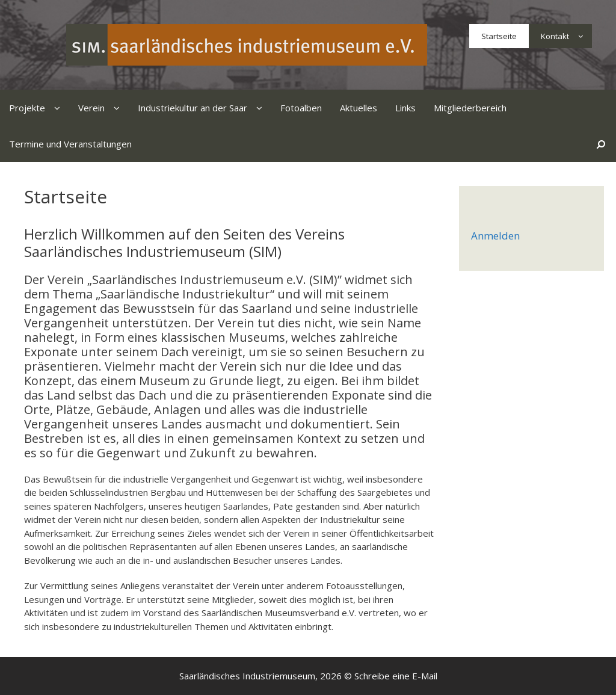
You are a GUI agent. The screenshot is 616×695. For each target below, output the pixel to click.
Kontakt (566, 36)
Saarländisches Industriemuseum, (248, 676)
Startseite (499, 36)
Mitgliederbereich (470, 108)
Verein (103, 108)
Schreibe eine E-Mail (396, 676)
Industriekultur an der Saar (205, 108)
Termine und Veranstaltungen (70, 144)
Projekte (39, 108)
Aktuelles (359, 108)
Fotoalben (301, 108)
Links (405, 108)
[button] (581, 36)
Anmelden (495, 236)
